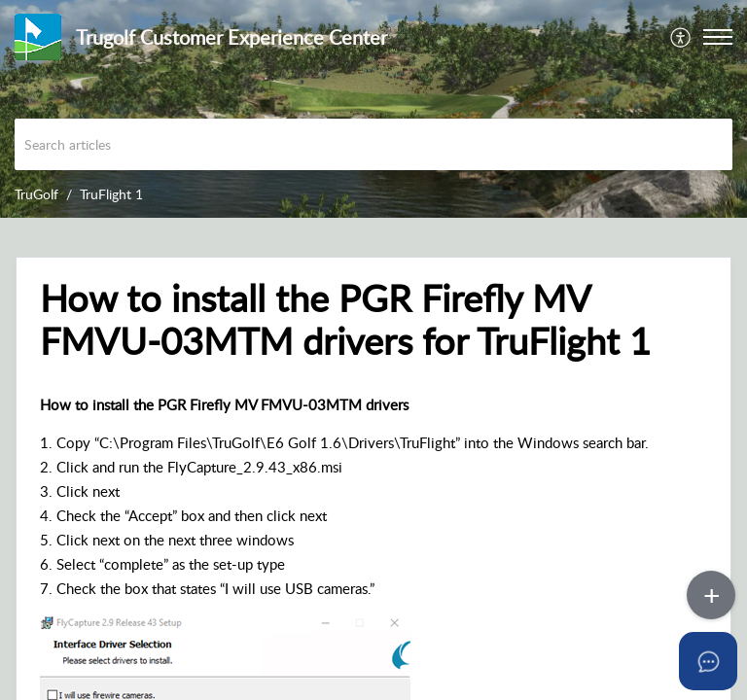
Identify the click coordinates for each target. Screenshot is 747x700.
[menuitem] (681, 37)
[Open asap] (708, 661)
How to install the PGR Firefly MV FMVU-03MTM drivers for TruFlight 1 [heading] (345, 320)
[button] (681, 37)
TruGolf (36, 194)
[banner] (373, 109)
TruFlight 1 (111, 194)
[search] (373, 144)
